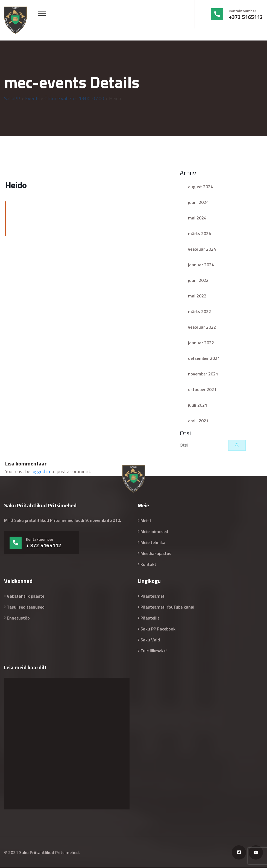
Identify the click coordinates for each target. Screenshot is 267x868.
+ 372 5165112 (44, 546)
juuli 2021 (198, 405)
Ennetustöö (18, 618)
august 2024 (200, 187)
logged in (41, 472)
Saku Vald (150, 640)
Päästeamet (152, 596)
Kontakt (148, 565)
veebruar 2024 (202, 249)
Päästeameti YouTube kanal (167, 607)
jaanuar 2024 (201, 265)
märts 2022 (199, 312)
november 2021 (203, 374)
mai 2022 (197, 296)
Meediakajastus (156, 554)
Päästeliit (150, 618)
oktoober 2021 (202, 390)
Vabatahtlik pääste (26, 596)
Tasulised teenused (26, 607)
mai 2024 (197, 218)
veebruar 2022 (202, 327)
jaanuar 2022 (201, 343)
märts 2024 (199, 234)
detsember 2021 (204, 358)
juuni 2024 (198, 202)
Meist (146, 521)
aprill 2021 (198, 421)
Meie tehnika (153, 543)
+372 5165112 (246, 17)
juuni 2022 (198, 280)
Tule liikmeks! (154, 651)
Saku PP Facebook (158, 629)
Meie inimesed (154, 532)
